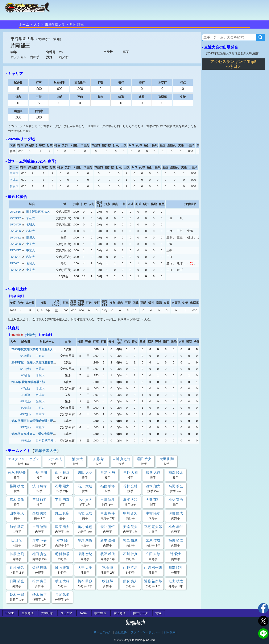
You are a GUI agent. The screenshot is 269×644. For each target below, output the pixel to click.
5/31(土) (26, 369)
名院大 (30, 257)
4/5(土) (26, 388)
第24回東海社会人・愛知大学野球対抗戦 (38, 434)
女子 (120, 613)
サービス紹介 (102, 632)
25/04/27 (15, 250)
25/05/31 (15, 257)
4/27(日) (26, 414)
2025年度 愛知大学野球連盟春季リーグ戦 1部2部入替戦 (50, 362)
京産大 (30, 218)
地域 (158, 613)
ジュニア (66, 613)
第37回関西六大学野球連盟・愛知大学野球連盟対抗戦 (47, 421)
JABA (83, 613)
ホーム (24, 24)
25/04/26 (15, 244)
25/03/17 (15, 218)
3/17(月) (26, 427)
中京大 (14, 173)
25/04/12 (15, 238)
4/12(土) (26, 401)
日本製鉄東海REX (38, 212)
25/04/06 (15, 231)
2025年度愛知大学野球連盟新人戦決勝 (37, 349)
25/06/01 (15, 263)
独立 (140, 613)
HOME (10, 613)
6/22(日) (26, 356)
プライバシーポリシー (145, 632)
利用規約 (170, 632)
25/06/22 (15, 270)
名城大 (14, 180)
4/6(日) (26, 395)
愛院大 (14, 186)
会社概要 (121, 632)
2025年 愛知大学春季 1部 (28, 382)
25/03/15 (15, 212)
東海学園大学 (55, 24)
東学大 (30, 335)
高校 (28, 613)
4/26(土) (26, 408)
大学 (37, 24)
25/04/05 (15, 225)
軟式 (100, 613)
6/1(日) (26, 375)
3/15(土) (26, 441)
